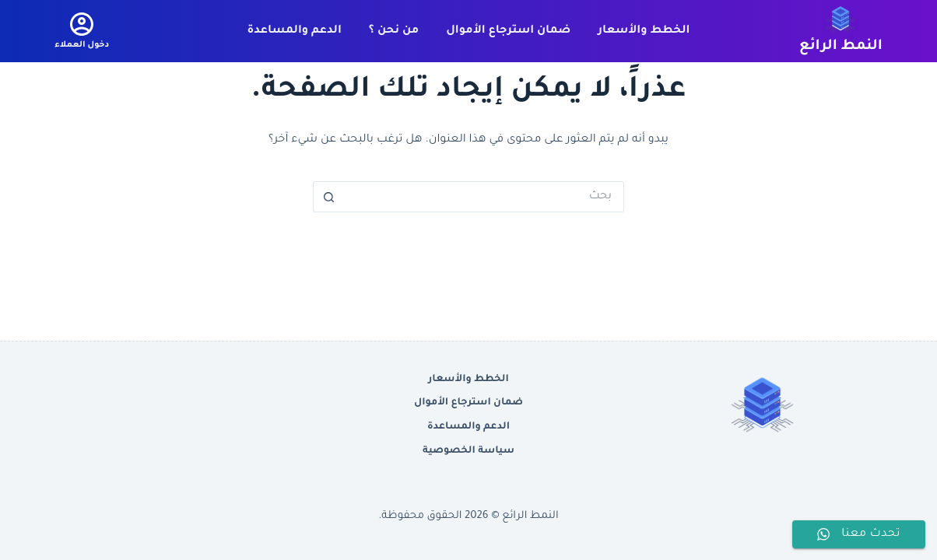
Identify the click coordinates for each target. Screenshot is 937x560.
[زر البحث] (328, 197)
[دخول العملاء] (82, 31)
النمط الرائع (841, 47)
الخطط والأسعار (644, 31)
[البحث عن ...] (484, 197)
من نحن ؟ (394, 31)
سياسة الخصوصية (468, 451)
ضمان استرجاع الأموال (508, 31)
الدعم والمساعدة (295, 31)
